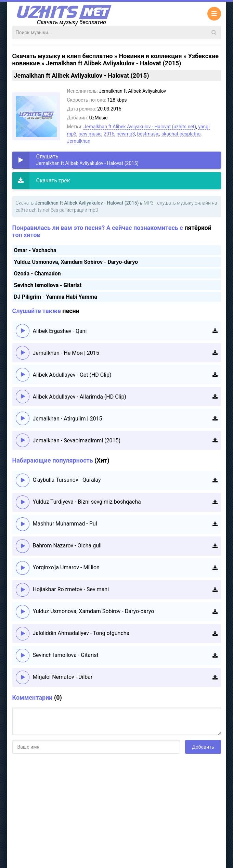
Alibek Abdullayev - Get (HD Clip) (72, 375)
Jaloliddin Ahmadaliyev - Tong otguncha (81, 633)
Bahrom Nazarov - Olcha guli (67, 546)
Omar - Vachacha (35, 250)
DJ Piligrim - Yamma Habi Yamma (56, 297)
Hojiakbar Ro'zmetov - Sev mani (71, 589)
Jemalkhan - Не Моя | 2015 (66, 353)
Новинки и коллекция (150, 56)
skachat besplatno (181, 134)
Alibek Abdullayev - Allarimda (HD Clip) (80, 397)
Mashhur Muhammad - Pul (65, 524)
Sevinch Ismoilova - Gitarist (48, 285)
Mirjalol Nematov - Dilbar (63, 677)
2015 (109, 134)
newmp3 (126, 134)
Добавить (203, 747)
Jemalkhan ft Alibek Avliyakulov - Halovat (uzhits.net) (140, 127)
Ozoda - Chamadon (37, 274)
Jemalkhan (79, 141)
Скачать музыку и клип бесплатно (63, 56)
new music (90, 134)
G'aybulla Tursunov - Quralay (67, 480)
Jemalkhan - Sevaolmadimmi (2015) (77, 441)
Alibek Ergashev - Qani (60, 331)
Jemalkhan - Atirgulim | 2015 (68, 419)
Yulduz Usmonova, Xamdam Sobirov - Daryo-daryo (76, 262)
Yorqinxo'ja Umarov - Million (66, 567)
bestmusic (148, 134)
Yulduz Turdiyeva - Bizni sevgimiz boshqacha (87, 502)
